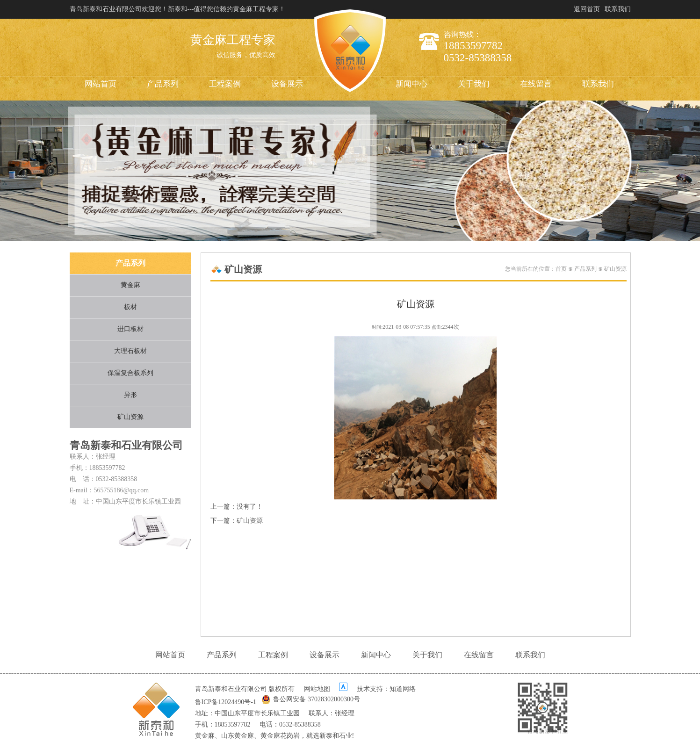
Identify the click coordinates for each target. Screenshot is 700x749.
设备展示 (287, 84)
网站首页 (101, 84)
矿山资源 (130, 417)
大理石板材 (130, 351)
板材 (130, 307)
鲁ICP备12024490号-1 (226, 702)
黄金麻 (130, 285)
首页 (561, 269)
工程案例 (225, 84)
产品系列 (163, 84)
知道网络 (403, 689)
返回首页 (587, 9)
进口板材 (130, 329)
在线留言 (536, 84)
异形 (130, 395)
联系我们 (618, 9)
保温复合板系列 (130, 373)
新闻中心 (411, 84)
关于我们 (474, 84)
